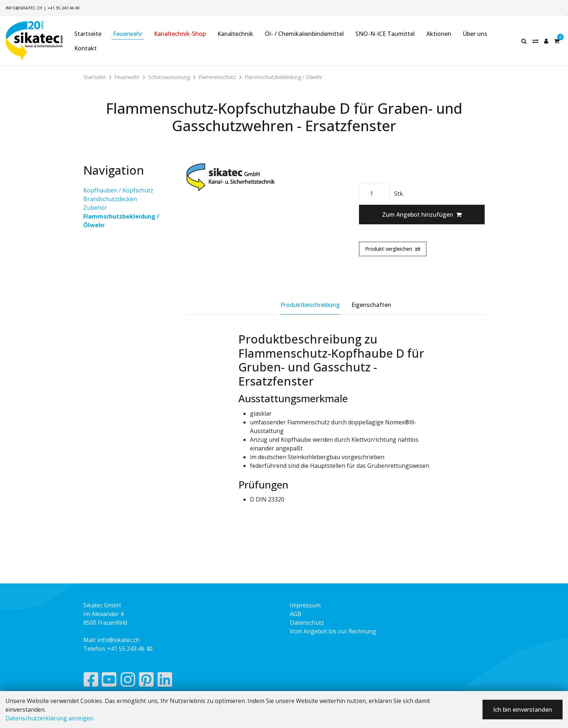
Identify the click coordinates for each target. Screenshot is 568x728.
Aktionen (439, 34)
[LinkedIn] (165, 681)
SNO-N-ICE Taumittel (385, 34)
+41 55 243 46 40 (64, 8)
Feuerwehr (128, 34)
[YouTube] (109, 681)
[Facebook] (91, 681)
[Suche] (524, 41)
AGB (296, 614)
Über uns (475, 34)
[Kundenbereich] (546, 41)
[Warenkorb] (557, 41)
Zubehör (95, 208)
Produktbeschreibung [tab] (310, 305)
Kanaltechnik (235, 34)
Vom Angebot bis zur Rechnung (333, 631)
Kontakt (85, 48)
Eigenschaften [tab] (371, 305)
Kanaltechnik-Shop (180, 34)
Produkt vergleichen (393, 249)
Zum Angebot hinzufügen (422, 215)
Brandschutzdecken (110, 199)
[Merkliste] (535, 41)
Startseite (88, 34)
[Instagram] (128, 681)
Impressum (305, 605)
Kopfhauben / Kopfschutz (118, 190)
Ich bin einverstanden (523, 710)
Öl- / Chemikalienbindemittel (304, 34)
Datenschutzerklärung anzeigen (49, 718)
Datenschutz (307, 623)
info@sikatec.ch (24, 8)
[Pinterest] (147, 681)
